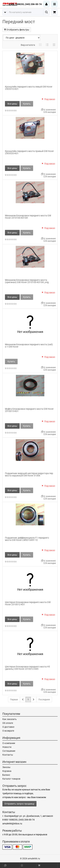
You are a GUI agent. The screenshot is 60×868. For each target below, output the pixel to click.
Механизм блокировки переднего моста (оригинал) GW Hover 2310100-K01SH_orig (27, 281)
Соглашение (9, 751)
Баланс (6, 775)
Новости (7, 747)
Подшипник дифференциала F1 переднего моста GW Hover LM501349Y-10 (27, 539)
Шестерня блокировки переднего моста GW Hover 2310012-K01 (28, 603)
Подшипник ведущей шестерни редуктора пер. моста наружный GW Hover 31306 (29, 474)
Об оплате (8, 723)
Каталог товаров (11, 779)
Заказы (6, 767)
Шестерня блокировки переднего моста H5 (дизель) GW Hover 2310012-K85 (27, 668)
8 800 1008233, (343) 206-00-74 (25, 4)
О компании (9, 743)
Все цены (12, 104)
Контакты (8, 755)
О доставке (8, 727)
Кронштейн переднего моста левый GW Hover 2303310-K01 (29, 88)
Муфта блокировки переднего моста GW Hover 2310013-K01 (29, 410)
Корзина (7, 771)
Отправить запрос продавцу (19, 804)
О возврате (8, 731)
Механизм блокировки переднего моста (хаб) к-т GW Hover (29, 346)
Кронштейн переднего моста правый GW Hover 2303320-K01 (29, 152)
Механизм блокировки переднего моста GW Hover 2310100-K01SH (28, 217)
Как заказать (10, 719)
